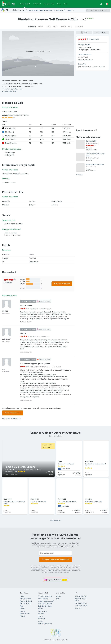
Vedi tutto (79, 175)
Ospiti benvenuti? (85, 54)
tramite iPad (57, 367)
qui (50, 569)
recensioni (8, 283)
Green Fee (82, 64)
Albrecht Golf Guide (15, 10)
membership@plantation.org (12, 89)
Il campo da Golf (84, 45)
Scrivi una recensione (62, 283)
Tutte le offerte (55, 520)
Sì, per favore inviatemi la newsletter (55, 558)
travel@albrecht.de (37, 568)
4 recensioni (94, 39)
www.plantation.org (9, 91)
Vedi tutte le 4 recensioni (11, 418)
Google (29, 322)
